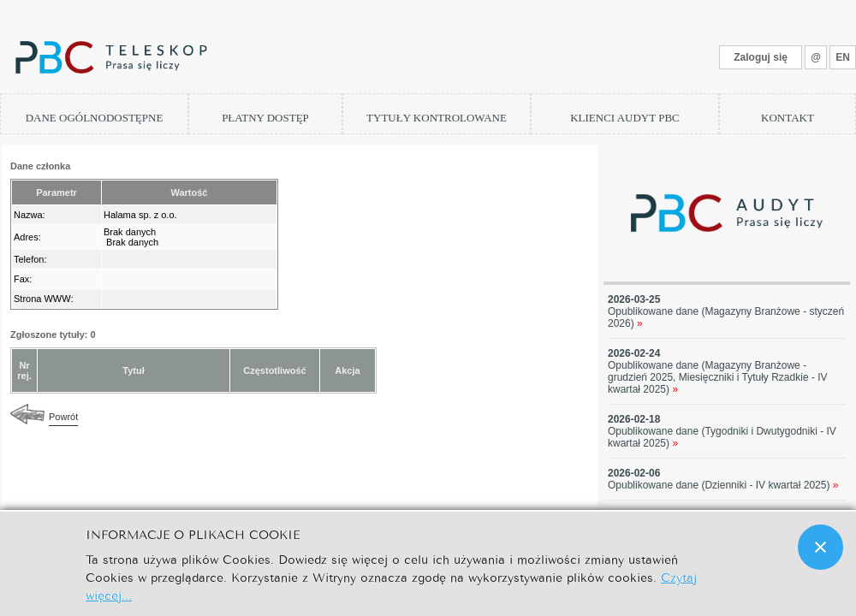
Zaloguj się (761, 57)
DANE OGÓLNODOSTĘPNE (95, 118)
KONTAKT (788, 118)
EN (843, 57)
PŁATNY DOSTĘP (265, 118)
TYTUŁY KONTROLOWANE (437, 118)
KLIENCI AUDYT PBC (625, 118)
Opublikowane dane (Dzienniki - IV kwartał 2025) (723, 485)
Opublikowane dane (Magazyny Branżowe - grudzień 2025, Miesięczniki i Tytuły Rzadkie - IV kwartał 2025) (718, 377)
